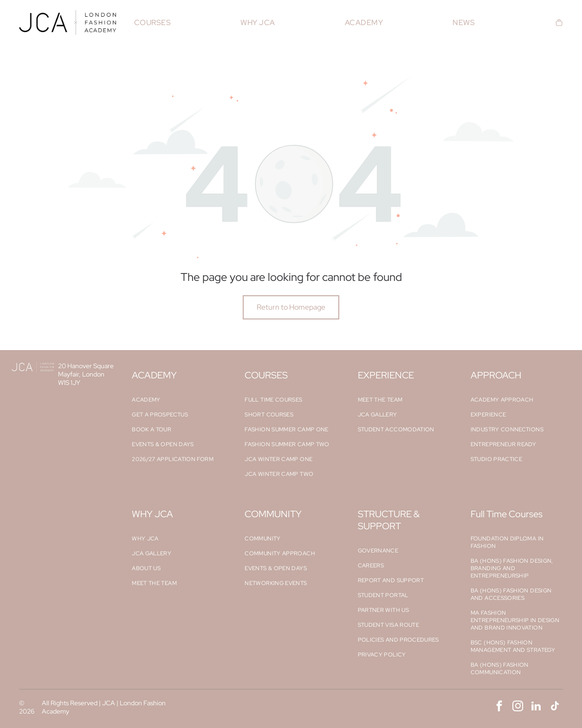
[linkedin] (536, 707)
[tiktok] (555, 707)
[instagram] (518, 707)
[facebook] (499, 707)
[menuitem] (152, 23)
